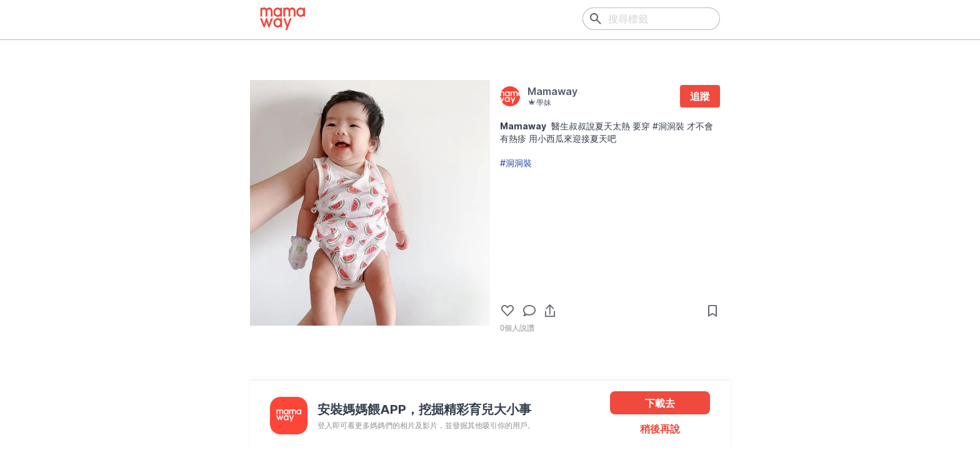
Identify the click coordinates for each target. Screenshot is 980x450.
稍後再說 (660, 429)
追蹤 (700, 96)
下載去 (660, 403)
